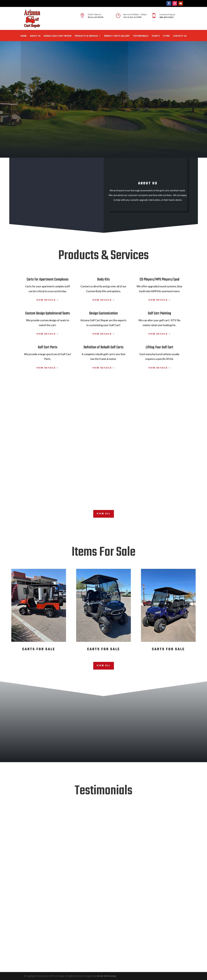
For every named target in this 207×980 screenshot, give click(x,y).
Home (24, 36)
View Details (46, 300)
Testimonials (141, 36)
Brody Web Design (107, 976)
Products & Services (86, 36)
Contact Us (180, 36)
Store (166, 36)
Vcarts (156, 36)
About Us (35, 36)
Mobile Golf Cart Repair (58, 36)
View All (104, 514)
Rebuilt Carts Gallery (117, 36)
